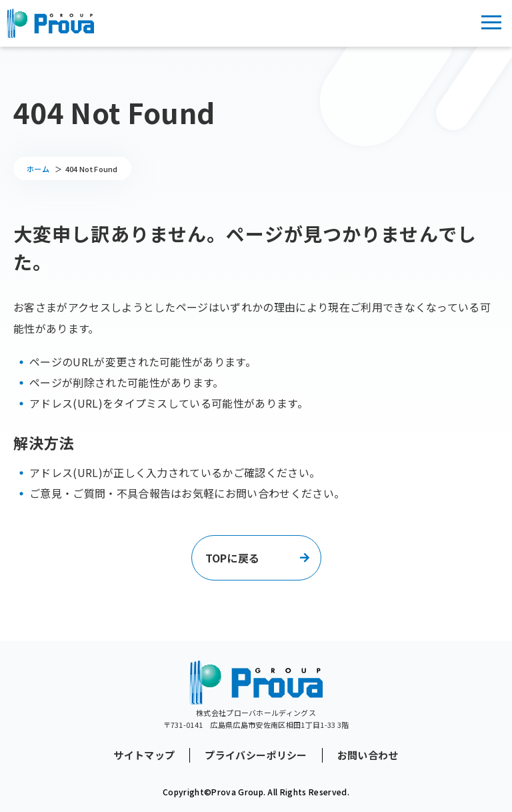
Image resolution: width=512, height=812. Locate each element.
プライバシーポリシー (256, 755)
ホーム (38, 169)
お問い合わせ (368, 755)
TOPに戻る (233, 558)
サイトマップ (144, 755)
